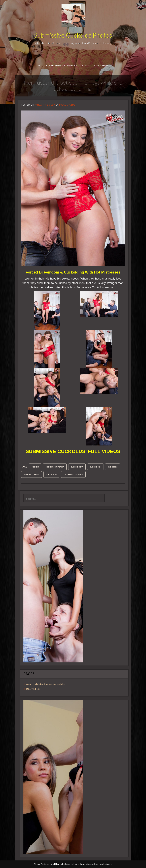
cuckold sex (95, 467)
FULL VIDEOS (101, 65)
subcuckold (51, 474)
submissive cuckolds (73, 474)
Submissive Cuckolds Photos (73, 35)
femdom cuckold (31, 474)
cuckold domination (55, 467)
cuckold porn (77, 467)
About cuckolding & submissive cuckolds (64, 65)
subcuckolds (67, 105)
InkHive (56, 864)
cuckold (35, 467)
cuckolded (113, 467)
